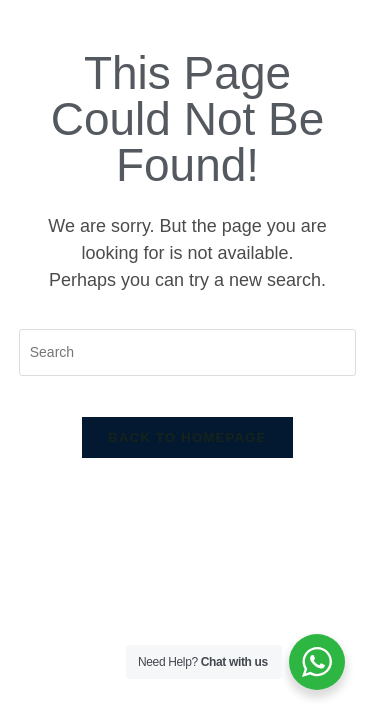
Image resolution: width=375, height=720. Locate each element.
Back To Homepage (187, 437)
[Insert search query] (188, 352)
